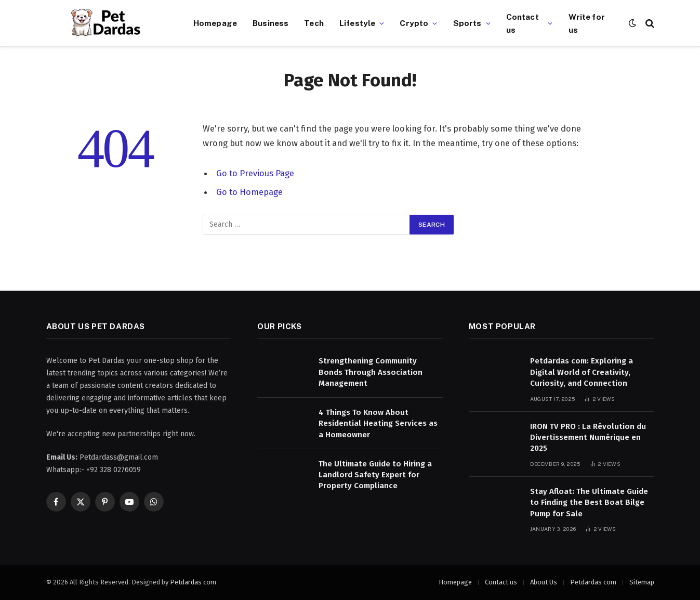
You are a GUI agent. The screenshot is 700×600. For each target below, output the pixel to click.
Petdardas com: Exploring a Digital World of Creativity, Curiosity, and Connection (582, 372)
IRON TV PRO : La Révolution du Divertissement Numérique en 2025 (588, 438)
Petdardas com (193, 582)
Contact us (523, 23)
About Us (544, 582)
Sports (467, 23)
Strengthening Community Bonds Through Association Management (371, 372)
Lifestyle (357, 23)
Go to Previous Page (255, 173)
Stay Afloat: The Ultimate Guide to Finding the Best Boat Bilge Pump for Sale (589, 503)
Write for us (587, 23)
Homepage (215, 23)
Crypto (414, 23)
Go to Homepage (249, 192)
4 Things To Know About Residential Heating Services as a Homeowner (378, 423)
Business (270, 23)
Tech (314, 23)
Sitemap (642, 582)
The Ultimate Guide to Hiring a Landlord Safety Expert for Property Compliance (375, 475)
